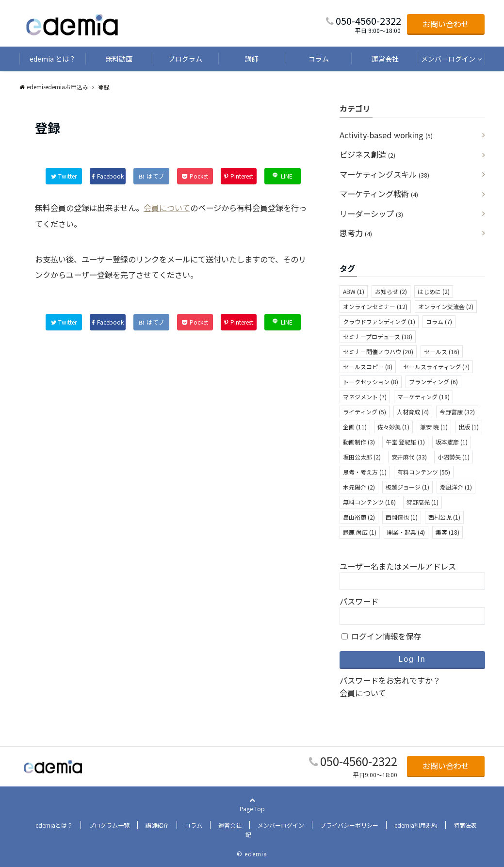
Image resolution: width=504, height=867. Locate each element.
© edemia (252, 854)
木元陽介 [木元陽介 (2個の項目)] (359, 487)
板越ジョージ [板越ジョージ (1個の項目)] (407, 487)
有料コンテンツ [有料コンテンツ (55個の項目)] (424, 472)
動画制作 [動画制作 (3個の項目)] (359, 442)
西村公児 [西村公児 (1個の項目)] (444, 517)
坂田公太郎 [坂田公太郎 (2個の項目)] (362, 457)
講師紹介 (157, 825)
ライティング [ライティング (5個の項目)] (365, 412)
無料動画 (119, 59)
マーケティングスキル (384, 174)
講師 (252, 59)
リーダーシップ (371, 213)
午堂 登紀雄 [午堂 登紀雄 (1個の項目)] (405, 442)
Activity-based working (386, 135)
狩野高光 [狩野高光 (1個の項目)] (423, 502)
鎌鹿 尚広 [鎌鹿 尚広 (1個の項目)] (360, 532)
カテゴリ (355, 108)
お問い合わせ (446, 24)
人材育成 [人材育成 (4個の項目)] (413, 412)
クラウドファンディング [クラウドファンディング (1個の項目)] (379, 321)
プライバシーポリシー (349, 825)
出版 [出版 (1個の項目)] (469, 427)
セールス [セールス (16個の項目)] (442, 352)
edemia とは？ (53, 59)
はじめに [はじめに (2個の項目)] (434, 291)
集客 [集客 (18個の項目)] (447, 532)
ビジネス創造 (367, 154)
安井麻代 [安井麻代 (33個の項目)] (409, 457)
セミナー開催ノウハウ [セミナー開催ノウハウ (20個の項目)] (378, 352)
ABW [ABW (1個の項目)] (354, 291)
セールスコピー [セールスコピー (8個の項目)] (368, 367)
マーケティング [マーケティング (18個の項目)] (423, 397)
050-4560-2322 (359, 761)
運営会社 (385, 59)
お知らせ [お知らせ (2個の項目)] (391, 291)
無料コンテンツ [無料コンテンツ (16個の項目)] (369, 502)
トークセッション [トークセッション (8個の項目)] (371, 382)
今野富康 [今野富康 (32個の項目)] (457, 412)
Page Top (252, 817)
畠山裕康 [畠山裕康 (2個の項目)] (359, 517)
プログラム (185, 59)
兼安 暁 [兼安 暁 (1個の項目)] (434, 427)
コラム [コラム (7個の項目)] (439, 321)
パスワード (359, 601)
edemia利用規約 (416, 825)
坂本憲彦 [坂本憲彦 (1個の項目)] (452, 442)
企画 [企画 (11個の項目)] (355, 427)
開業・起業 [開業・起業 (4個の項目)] (406, 532)
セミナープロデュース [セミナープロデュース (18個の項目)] (378, 336)
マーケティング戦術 (379, 194)
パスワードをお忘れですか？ (390, 680)
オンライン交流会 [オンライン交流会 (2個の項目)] (446, 306)
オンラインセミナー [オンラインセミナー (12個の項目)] (375, 306)
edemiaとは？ (54, 825)
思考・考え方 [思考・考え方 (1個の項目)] (365, 472)
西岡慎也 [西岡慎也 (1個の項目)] (402, 517)
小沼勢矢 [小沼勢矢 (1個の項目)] (454, 457)
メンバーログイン (448, 59)
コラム (319, 59)
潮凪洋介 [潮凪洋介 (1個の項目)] (456, 487)
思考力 (356, 233)
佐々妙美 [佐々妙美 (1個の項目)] (393, 427)
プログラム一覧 (109, 825)
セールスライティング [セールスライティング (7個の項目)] (436, 367)
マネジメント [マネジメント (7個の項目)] (365, 397)
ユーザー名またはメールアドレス (398, 566)
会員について (167, 208)
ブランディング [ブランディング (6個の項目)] (433, 382)
